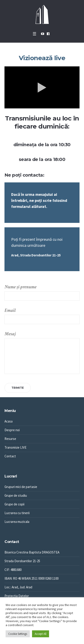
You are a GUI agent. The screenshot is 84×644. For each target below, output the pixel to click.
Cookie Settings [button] (18, 634)
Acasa (9, 421)
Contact (10, 456)
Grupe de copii (14, 504)
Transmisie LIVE (15, 447)
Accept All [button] (41, 634)
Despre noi (12, 430)
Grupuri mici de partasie (21, 487)
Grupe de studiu (16, 495)
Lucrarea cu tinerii (17, 513)
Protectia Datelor (17, 596)
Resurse (10, 439)
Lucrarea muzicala (17, 522)
